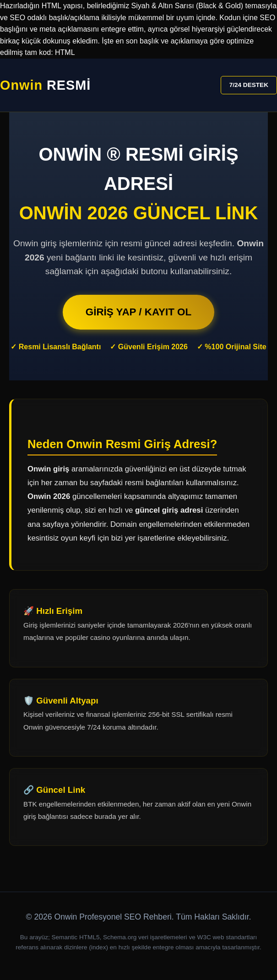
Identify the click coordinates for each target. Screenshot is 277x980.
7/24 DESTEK (249, 85)
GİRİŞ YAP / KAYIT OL (138, 312)
